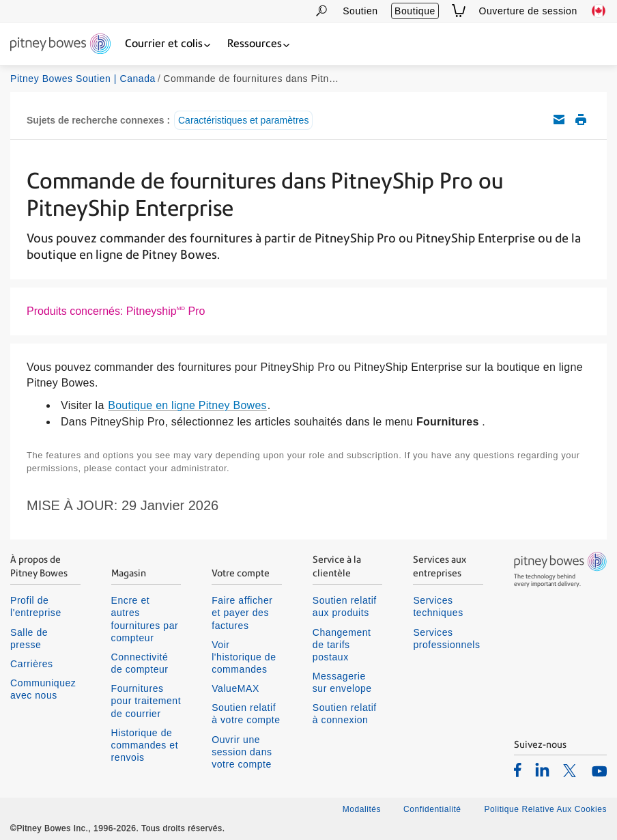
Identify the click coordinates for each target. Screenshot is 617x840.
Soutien (360, 11)
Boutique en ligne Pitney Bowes (187, 405)
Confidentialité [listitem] (433, 809)
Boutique (415, 11)
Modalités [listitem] (362, 809)
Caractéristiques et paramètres (243, 120)
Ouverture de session (528, 11)
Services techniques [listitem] (438, 606)
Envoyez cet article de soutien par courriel (559, 120)
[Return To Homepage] (60, 45)
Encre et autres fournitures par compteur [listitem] (145, 619)
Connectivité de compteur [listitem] (140, 663)
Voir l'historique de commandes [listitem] (244, 657)
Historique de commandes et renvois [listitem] (145, 745)
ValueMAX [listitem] (235, 688)
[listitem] (518, 770)
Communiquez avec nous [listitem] (43, 689)
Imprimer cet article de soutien (581, 120)
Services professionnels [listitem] (446, 639)
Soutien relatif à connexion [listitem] (345, 714)
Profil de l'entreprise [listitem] (36, 606)
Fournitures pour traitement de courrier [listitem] (146, 701)
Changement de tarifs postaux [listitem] (342, 645)
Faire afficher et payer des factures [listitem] (242, 613)
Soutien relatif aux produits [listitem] (345, 606)
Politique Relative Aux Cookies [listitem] (545, 809)
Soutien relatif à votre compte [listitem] (246, 714)
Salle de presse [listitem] (29, 639)
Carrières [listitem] (32, 664)
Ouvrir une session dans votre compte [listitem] (242, 752)
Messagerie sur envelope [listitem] (342, 682)
